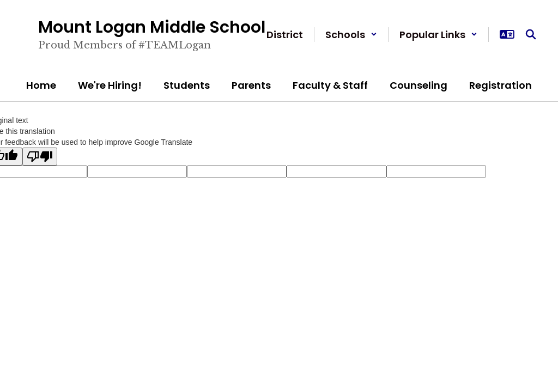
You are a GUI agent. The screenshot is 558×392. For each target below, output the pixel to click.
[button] (351, 35)
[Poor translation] (40, 157)
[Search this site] (531, 34)
